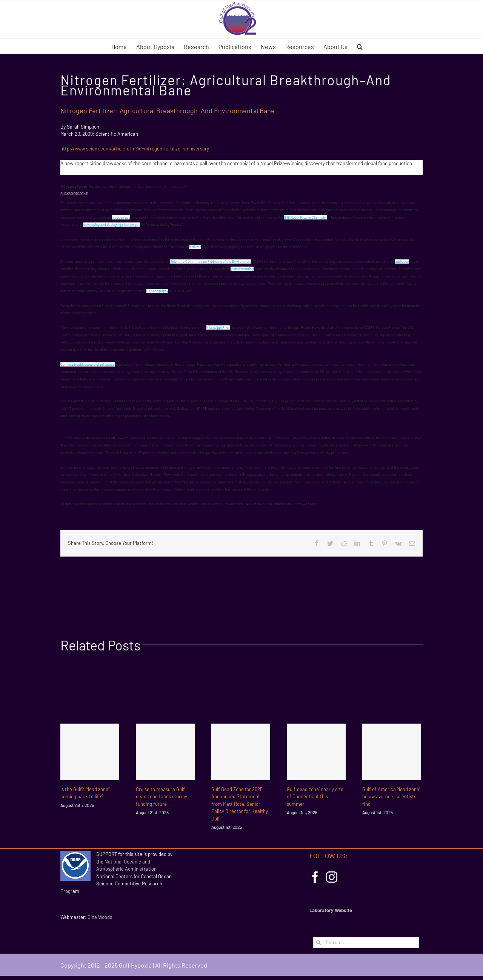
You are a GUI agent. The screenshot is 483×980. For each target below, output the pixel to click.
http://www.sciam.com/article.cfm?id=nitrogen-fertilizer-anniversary (135, 149)
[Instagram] (332, 877)
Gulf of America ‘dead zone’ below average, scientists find (391, 797)
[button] (360, 46)
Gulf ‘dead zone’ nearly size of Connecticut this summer (315, 797)
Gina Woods (100, 917)
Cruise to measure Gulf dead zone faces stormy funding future (162, 797)
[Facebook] (315, 877)
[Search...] (366, 942)
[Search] (319, 942)
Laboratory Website (331, 910)
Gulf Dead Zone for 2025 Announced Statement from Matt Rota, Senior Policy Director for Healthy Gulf (240, 804)
